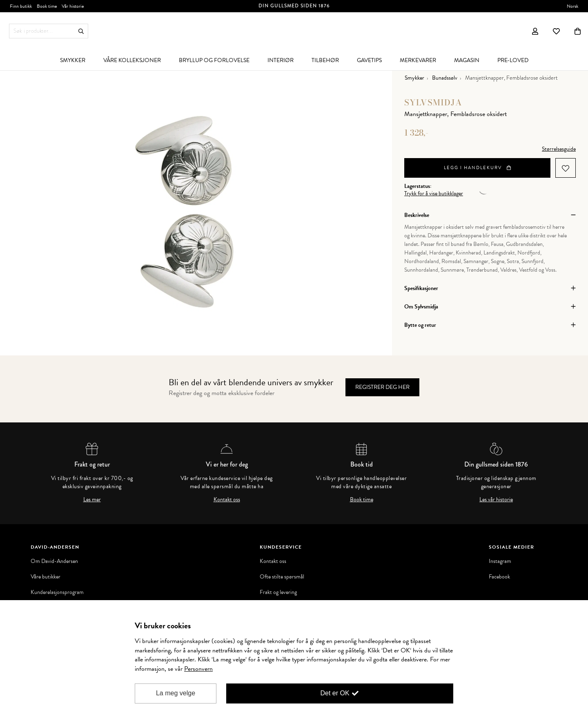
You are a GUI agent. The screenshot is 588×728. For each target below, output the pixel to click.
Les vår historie (496, 500)
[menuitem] (73, 60)
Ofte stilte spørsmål (282, 577)
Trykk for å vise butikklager (434, 194)
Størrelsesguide (559, 149)
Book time (362, 500)
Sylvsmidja (433, 102)
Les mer (92, 500)
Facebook (499, 577)
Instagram (500, 561)
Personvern (198, 669)
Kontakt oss (227, 500)
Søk (81, 31)
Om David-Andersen (54, 561)
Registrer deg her (382, 387)
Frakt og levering (278, 592)
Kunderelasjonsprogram (57, 592)
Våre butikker (46, 577)
